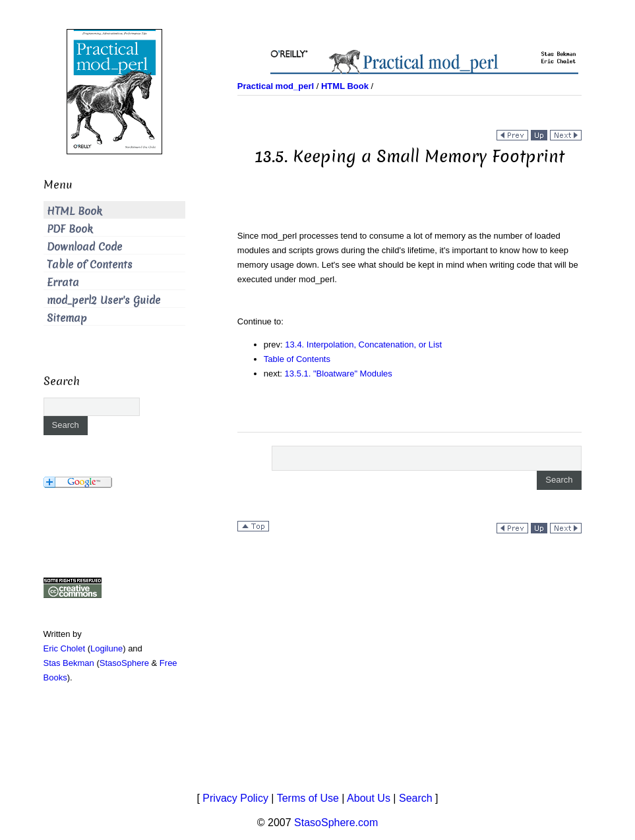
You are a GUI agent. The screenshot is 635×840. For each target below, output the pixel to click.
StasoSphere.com (336, 823)
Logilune (106, 648)
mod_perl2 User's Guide (104, 300)
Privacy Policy (235, 798)
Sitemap (67, 318)
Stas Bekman (69, 663)
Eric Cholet (65, 648)
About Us (369, 798)
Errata (63, 283)
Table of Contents (297, 359)
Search (416, 798)
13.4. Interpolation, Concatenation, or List (363, 345)
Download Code (84, 247)
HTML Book (75, 211)
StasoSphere (124, 663)
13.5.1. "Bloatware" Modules (339, 374)
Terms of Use (308, 798)
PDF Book (70, 229)
